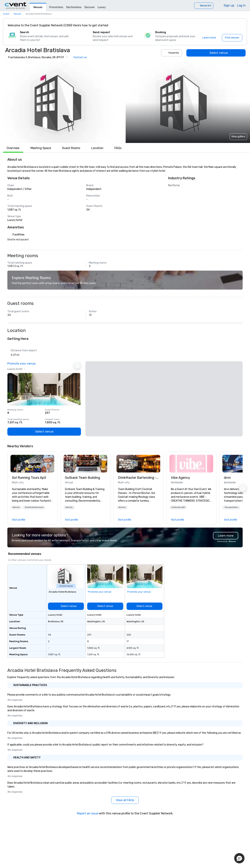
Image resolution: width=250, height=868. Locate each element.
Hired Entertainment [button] (34, 507)
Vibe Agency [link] (180, 478)
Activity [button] (16, 507)
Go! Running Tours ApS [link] (29, 478)
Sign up (229, 5)
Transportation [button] (231, 507)
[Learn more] (209, 38)
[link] (32, 464)
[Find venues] (232, 38)
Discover (90, 7)
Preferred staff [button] (178, 507)
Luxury (102, 7)
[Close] (239, 25)
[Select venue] (216, 53)
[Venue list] (204, 6)
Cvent (6, 14)
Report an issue (88, 813)
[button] (62, 102)
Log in (241, 5)
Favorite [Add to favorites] (171, 53)
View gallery (238, 137)
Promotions (56, 7)
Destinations (74, 7)
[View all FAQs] (125, 800)
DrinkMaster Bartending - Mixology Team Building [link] (138, 478)
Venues (38, 7)
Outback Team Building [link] (83, 478)
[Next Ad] (77, 366)
